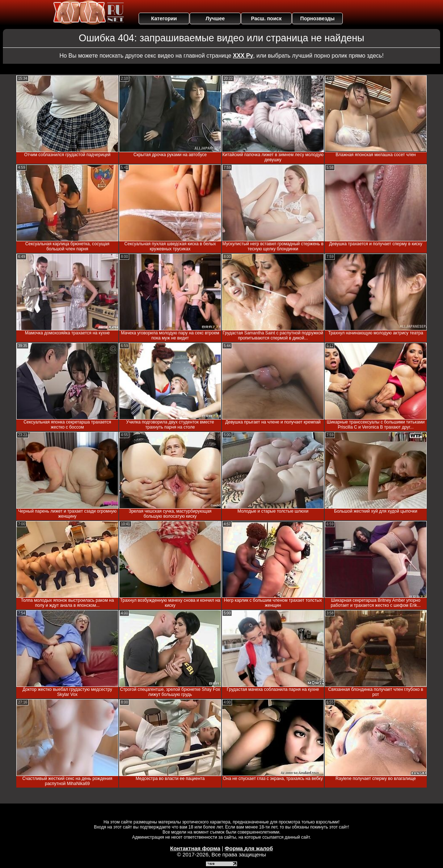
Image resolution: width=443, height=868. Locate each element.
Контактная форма (195, 848)
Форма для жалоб (249, 848)
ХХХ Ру (243, 56)
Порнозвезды (318, 18)
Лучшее (215, 18)
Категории (164, 18)
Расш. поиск (266, 18)
